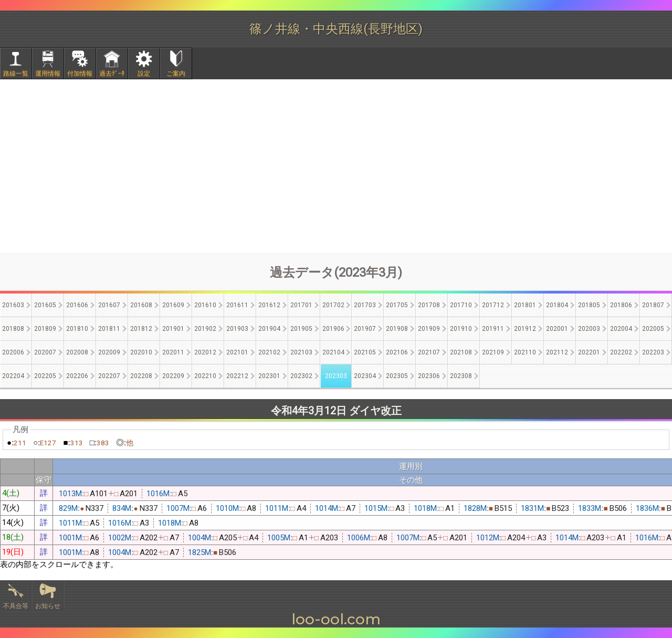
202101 (237, 352)
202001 (557, 329)
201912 (525, 329)
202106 (397, 352)
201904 (269, 329)
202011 (173, 352)
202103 (301, 352)
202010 (141, 352)
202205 (45, 376)
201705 (397, 305)
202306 (429, 376)
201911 (493, 329)
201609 (173, 305)
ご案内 (176, 74)
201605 (45, 305)
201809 (45, 329)
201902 (205, 329)
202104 (333, 352)
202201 (589, 352)
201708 (429, 305)
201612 (269, 305)
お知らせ (48, 606)
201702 (333, 305)
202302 (301, 376)
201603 (13, 305)
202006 (13, 352)
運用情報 (48, 74)
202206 (77, 376)
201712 (493, 305)
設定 (144, 74)
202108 (461, 352)
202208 (141, 376)
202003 (589, 329)
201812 (141, 329)
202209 (173, 376)
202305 (397, 376)
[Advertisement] (336, 166)
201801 (525, 305)
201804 (557, 305)
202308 (461, 376)
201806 (621, 305)
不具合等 (16, 606)
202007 (45, 352)
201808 (13, 329)
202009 (109, 352)
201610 (205, 305)
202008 (77, 352)
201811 (109, 329)
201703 (365, 305)
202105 (365, 352)
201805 (589, 305)
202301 (269, 376)
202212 (237, 376)
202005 (653, 329)
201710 (461, 305)
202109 (493, 352)
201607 (109, 305)
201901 (173, 329)
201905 (301, 329)
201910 (461, 329)
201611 (237, 305)
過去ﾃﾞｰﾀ (112, 74)
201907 (365, 329)
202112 (557, 352)
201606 (77, 305)
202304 (365, 376)
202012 (205, 352)
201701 (301, 305)
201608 (141, 305)
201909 (429, 329)
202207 (109, 376)
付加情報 (80, 74)
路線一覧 (16, 74)
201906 (333, 329)
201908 (397, 329)
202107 (429, 352)
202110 (525, 352)
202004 (621, 329)
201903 (237, 329)
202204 (13, 376)
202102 (269, 352)
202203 (653, 352)
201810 (77, 329)
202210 (205, 376)
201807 (653, 305)
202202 (621, 352)
